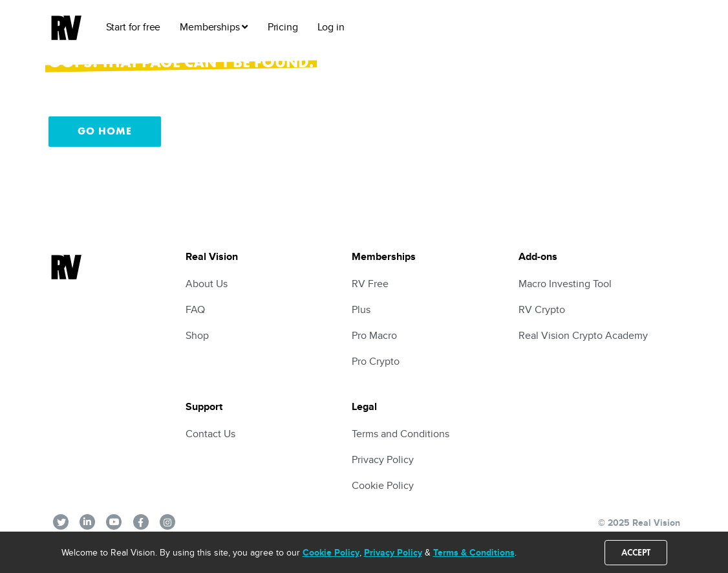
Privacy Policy (393, 552)
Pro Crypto (376, 361)
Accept (636, 553)
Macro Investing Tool (565, 284)
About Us (207, 284)
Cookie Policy (331, 552)
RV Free (370, 284)
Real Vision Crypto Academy (583, 335)
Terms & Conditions (474, 552)
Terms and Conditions (401, 434)
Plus (361, 309)
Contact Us (210, 434)
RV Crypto (542, 309)
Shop (197, 335)
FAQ (195, 309)
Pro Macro (374, 335)
